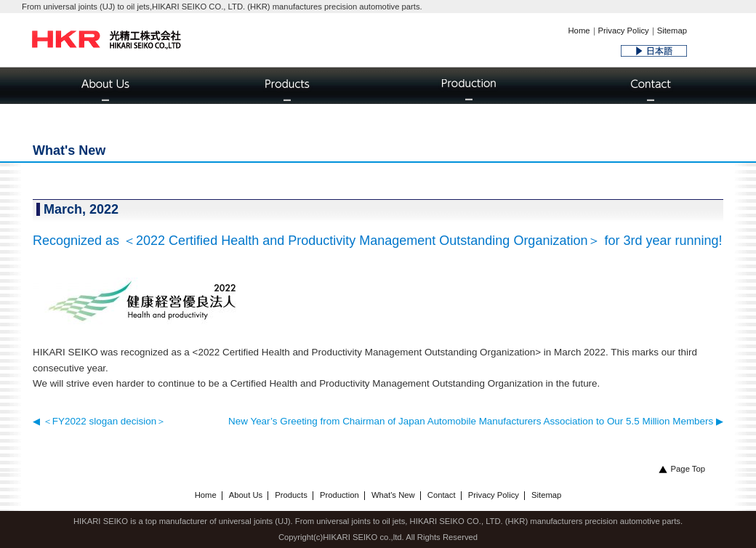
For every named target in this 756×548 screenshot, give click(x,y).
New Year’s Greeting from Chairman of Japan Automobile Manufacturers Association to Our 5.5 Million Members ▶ (476, 421)
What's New (393, 495)
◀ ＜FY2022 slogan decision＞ (99, 421)
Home (579, 31)
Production (339, 495)
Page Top (682, 469)
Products (291, 495)
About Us (246, 495)
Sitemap (672, 31)
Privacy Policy (624, 31)
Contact (442, 495)
